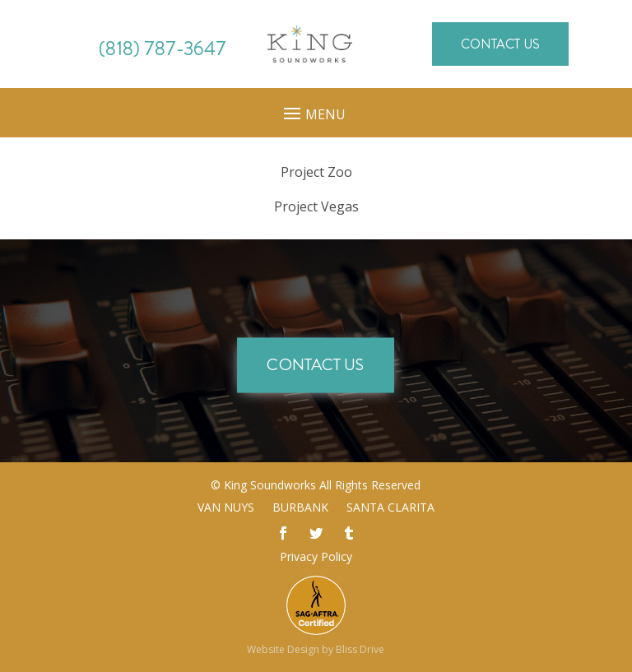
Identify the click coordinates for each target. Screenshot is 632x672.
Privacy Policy (316, 556)
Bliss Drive (360, 649)
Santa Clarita (390, 508)
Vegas (316, 206)
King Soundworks (270, 485)
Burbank (300, 508)
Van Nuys (226, 508)
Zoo (316, 172)
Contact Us (500, 44)
